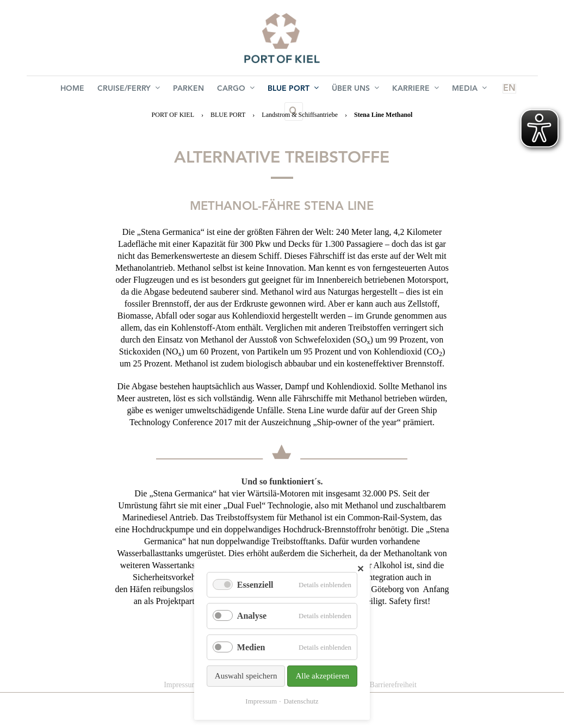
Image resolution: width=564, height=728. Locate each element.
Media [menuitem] (432, 90)
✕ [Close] (360, 569)
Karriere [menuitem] (383, 90)
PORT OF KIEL (173, 115)
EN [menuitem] (463, 90)
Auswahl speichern (246, 676)
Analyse (252, 616)
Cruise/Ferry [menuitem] (118, 90)
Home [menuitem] (66, 90)
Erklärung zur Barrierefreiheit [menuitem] (371, 685)
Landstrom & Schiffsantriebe (300, 115)
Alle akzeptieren (322, 676)
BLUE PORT (228, 115)
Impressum (261, 701)
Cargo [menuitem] (216, 90)
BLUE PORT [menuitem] (269, 90)
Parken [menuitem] (173, 90)
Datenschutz (301, 701)
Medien (251, 647)
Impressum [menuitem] (181, 685)
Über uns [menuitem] (327, 90)
